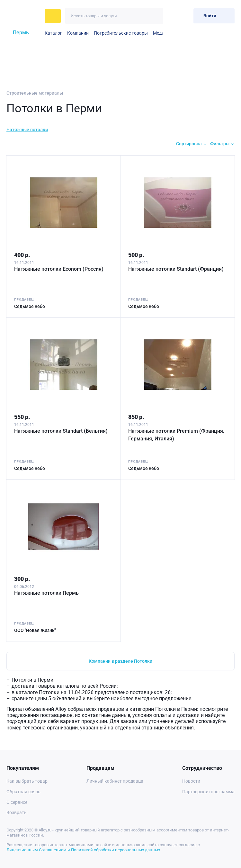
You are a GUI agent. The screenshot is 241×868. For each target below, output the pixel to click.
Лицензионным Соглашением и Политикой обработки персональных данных (83, 850)
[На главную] (24, 16)
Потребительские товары (121, 33)
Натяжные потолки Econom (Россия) (59, 269)
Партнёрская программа (208, 792)
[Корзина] (186, 16)
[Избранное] (173, 16)
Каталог (53, 33)
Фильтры (220, 144)
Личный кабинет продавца (115, 781)
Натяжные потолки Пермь (46, 593)
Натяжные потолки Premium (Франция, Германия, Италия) (176, 435)
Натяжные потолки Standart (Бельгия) (61, 431)
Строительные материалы (35, 93)
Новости (191, 781)
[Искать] (155, 16)
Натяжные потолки (27, 130)
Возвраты (17, 813)
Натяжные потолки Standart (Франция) (176, 269)
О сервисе (17, 802)
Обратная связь (23, 792)
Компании (78, 33)
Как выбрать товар (27, 781)
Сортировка (189, 144)
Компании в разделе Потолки (121, 661)
